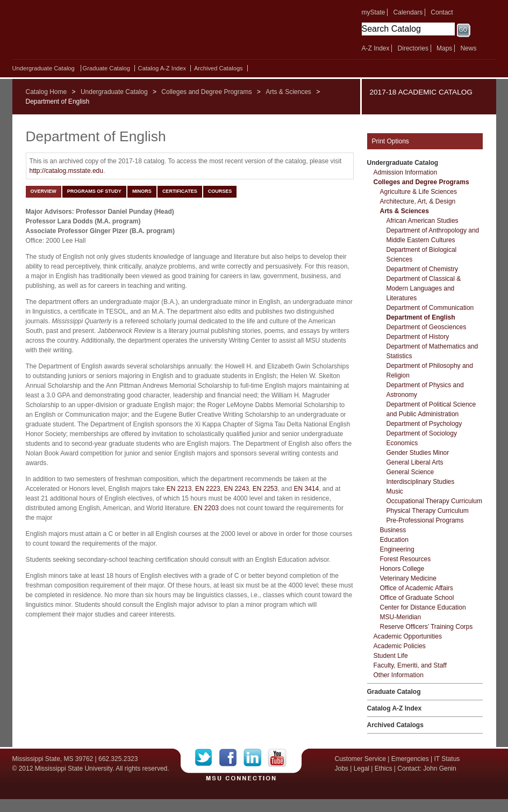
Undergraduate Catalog (44, 68)
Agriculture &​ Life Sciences (418, 192)
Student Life (391, 656)
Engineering (397, 549)
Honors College (402, 569)
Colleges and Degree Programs (206, 92)
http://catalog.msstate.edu (66, 171)
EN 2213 (179, 489)
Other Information (399, 675)
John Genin (439, 769)
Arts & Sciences (288, 92)
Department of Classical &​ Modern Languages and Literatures (424, 288)
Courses (220, 191)
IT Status (447, 759)
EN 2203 (206, 508)
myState (374, 12)
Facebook (231, 758)
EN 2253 (265, 489)
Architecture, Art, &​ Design (418, 201)
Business (393, 530)
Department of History (418, 337)
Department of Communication (430, 308)
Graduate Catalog (106, 68)
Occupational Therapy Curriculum (435, 501)
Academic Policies (400, 646)
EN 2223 (208, 489)
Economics (402, 443)
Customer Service (360, 759)
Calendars (408, 12)
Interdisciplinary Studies (421, 482)
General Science (410, 472)
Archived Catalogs (219, 68)
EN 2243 (236, 489)
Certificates (180, 191)
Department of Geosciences (427, 327)
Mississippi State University (105, 32)
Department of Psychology (424, 424)
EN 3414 (306, 489)
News (468, 48)
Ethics (384, 769)
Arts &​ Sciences (405, 211)
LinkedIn (256, 758)
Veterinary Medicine (408, 578)
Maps (444, 48)
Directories (413, 48)
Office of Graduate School (417, 598)
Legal (362, 769)
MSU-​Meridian (401, 617)
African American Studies (423, 221)
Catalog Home (46, 92)
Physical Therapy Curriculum (428, 511)
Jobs (342, 769)
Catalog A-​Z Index (162, 68)
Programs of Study (94, 191)
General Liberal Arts (415, 462)
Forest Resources (406, 559)
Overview (44, 191)
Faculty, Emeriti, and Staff (410, 665)
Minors (142, 191)
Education (394, 540)
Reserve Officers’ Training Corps (427, 627)
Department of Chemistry (422, 269)
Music (395, 491)
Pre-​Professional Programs (425, 520)
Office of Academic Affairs (417, 588)
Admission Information (406, 172)
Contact (442, 12)
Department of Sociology (422, 433)
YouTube (277, 758)
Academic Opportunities (408, 636)
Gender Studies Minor (418, 453)
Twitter (207, 758)
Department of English (421, 317)
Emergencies (410, 759)
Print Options (391, 141)
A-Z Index (376, 48)
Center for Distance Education (423, 607)
